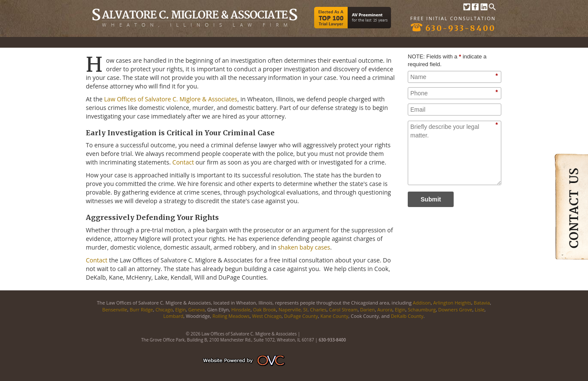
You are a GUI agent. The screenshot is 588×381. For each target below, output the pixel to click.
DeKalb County (407, 316)
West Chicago (267, 316)
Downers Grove (455, 309)
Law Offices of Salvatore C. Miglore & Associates (171, 99)
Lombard (174, 316)
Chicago (164, 309)
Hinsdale (241, 309)
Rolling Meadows (231, 316)
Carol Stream (343, 309)
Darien (367, 309)
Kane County (334, 316)
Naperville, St (293, 309)
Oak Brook (264, 309)
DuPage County (301, 316)
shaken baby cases (304, 247)
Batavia (482, 303)
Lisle (480, 309)
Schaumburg (422, 309)
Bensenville (115, 309)
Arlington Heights (452, 303)
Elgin (180, 309)
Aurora (385, 309)
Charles (318, 309)
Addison (422, 303)
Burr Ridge (141, 309)
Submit (431, 199)
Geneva (196, 309)
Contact (183, 162)
